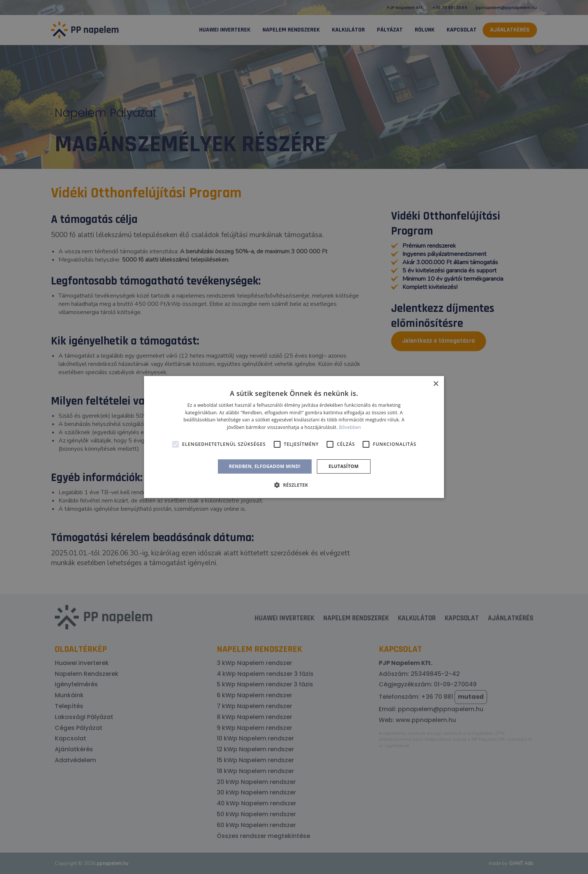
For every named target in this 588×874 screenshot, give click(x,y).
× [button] (436, 384)
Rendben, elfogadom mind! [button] (265, 466)
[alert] (294, 437)
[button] (294, 485)
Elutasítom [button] (343, 466)
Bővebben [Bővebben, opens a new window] (350, 427)
